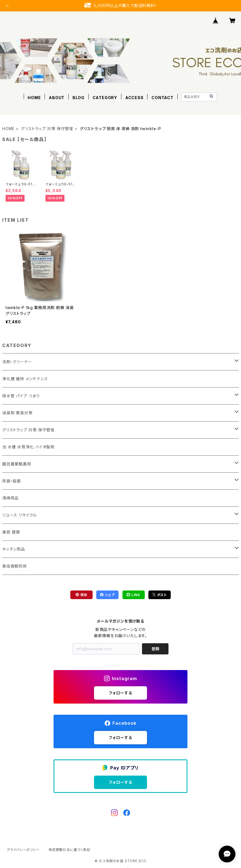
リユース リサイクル (20, 515)
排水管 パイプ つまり (21, 396)
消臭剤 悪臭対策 (17, 413)
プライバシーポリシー (23, 850)
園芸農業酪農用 (17, 464)
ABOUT (57, 98)
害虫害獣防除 (15, 566)
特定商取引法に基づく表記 (69, 850)
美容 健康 (11, 532)
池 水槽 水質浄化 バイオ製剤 (28, 447)
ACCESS (134, 98)
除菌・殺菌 (12, 481)
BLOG (79, 98)
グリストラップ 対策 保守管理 (47, 129)
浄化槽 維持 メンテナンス (25, 379)
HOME (34, 98)
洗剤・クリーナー (17, 362)
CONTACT (162, 98)
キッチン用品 (14, 549)
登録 (155, 649)
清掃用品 (10, 498)
